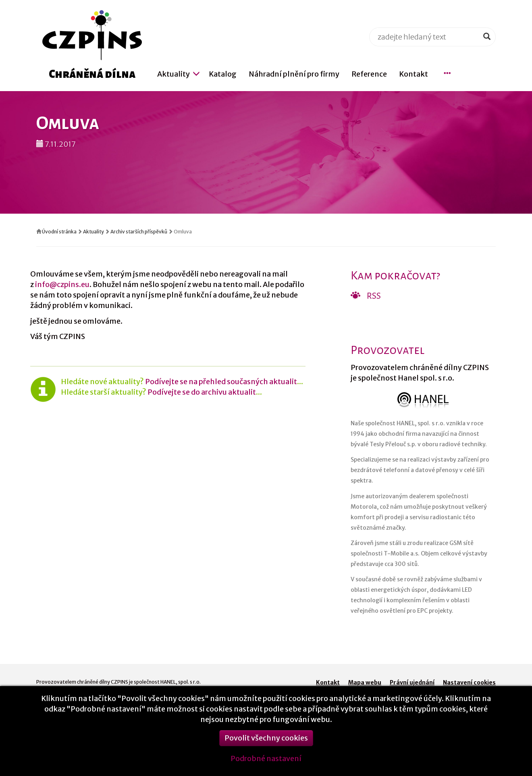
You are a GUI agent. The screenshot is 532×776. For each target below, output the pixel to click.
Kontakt (328, 682)
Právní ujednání (412, 682)
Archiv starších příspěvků (139, 232)
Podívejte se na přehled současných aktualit (221, 382)
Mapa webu (365, 682)
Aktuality (94, 232)
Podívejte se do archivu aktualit (202, 392)
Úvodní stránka (59, 232)
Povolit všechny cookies (266, 742)
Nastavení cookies (469, 682)
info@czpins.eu (62, 284)
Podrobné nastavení (266, 763)
